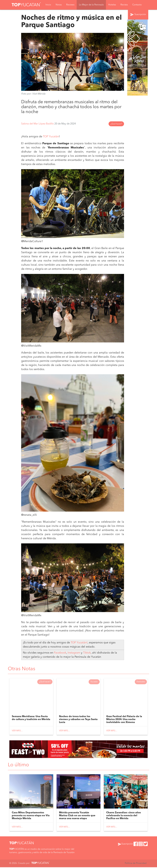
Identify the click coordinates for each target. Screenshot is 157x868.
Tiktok (87, 653)
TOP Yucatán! (79, 643)
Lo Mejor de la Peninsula (91, 5)
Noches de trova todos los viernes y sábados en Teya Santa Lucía (78, 720)
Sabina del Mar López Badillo (38, 124)
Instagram (74, 653)
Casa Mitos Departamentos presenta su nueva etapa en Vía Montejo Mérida (31, 816)
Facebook (60, 653)
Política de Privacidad (136, 864)
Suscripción (138, 15)
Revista (124, 5)
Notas (59, 5)
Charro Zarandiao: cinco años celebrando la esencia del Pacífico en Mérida (124, 816)
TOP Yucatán (51, 137)
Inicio (48, 5)
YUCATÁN (22, 844)
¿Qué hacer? (116, 124)
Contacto (137, 5)
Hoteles (112, 5)
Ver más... (17, 731)
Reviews (70, 5)
